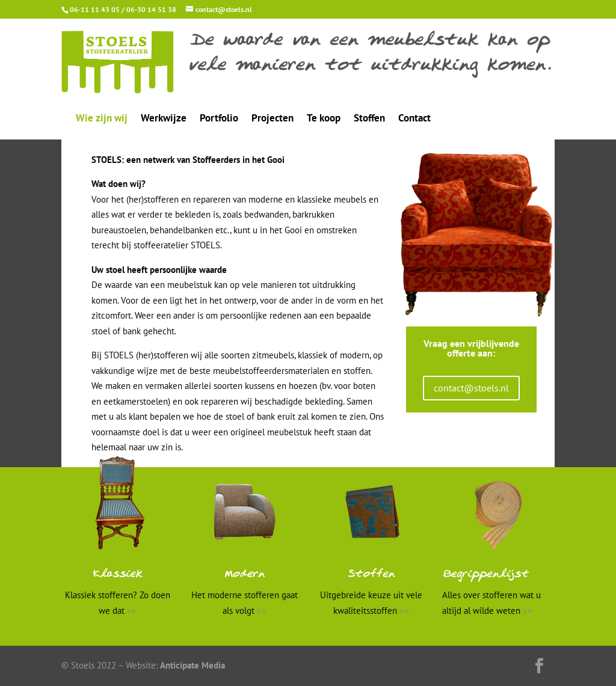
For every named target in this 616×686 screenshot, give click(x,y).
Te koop (324, 119)
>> (132, 611)
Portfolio (219, 119)
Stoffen (369, 119)
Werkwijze (164, 119)
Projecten (273, 119)
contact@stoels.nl (471, 388)
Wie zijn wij (102, 119)
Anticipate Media (192, 665)
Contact (414, 119)
